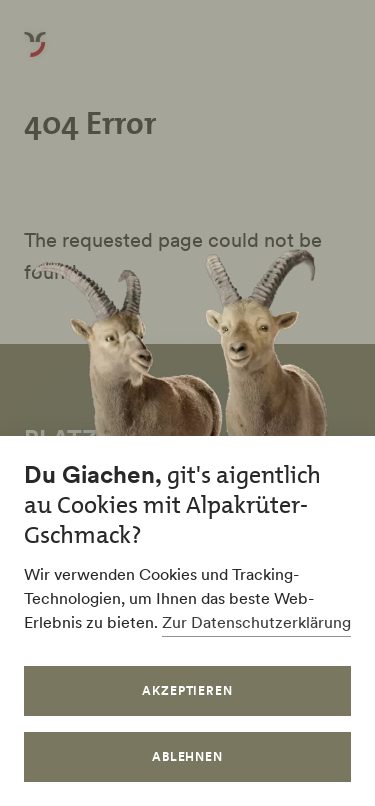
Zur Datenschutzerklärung (256, 622)
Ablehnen (188, 756)
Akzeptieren (188, 690)
